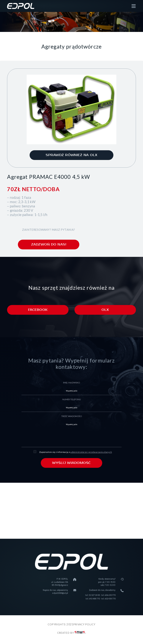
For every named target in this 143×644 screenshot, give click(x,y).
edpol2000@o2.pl (60, 593)
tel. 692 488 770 (93, 599)
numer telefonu (72, 399)
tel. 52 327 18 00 (93, 595)
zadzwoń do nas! (49, 245)
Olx (105, 310)
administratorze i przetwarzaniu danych (91, 452)
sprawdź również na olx (71, 155)
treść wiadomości (72, 416)
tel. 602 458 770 (108, 599)
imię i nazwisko (71, 383)
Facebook (38, 310)
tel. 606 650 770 (108, 595)
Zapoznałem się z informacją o (76, 452)
